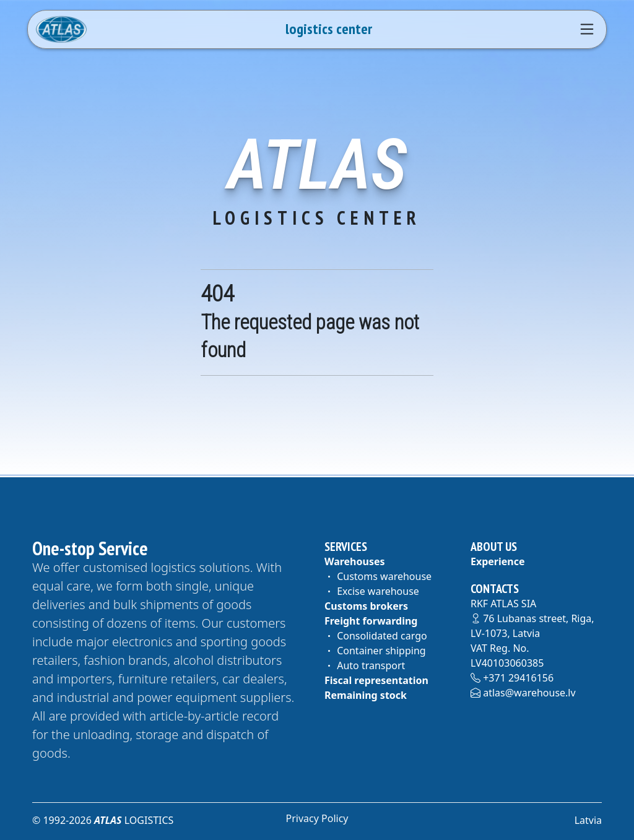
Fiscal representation (376, 680)
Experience (498, 561)
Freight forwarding (371, 621)
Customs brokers (366, 606)
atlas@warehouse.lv (523, 693)
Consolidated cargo (376, 636)
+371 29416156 (512, 678)
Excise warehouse (372, 591)
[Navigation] (587, 29)
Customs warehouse (378, 576)
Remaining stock (366, 695)
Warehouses (355, 561)
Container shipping (375, 651)
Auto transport (365, 665)
